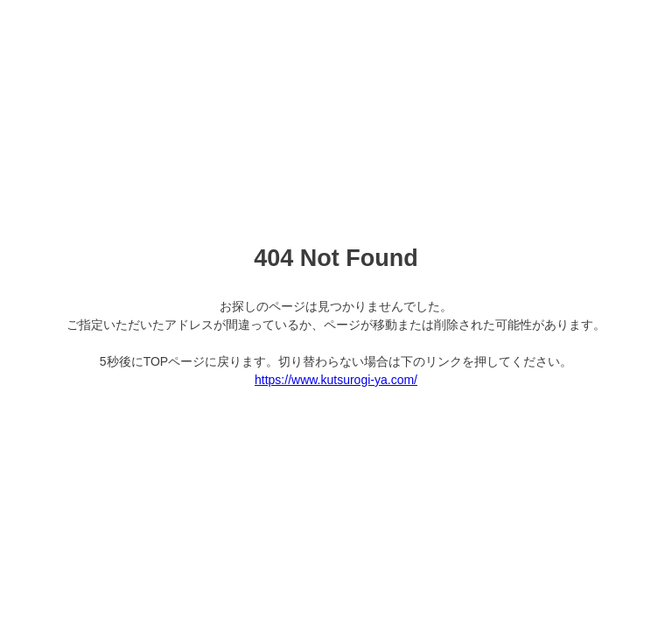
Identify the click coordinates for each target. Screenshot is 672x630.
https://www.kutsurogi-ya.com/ (336, 380)
